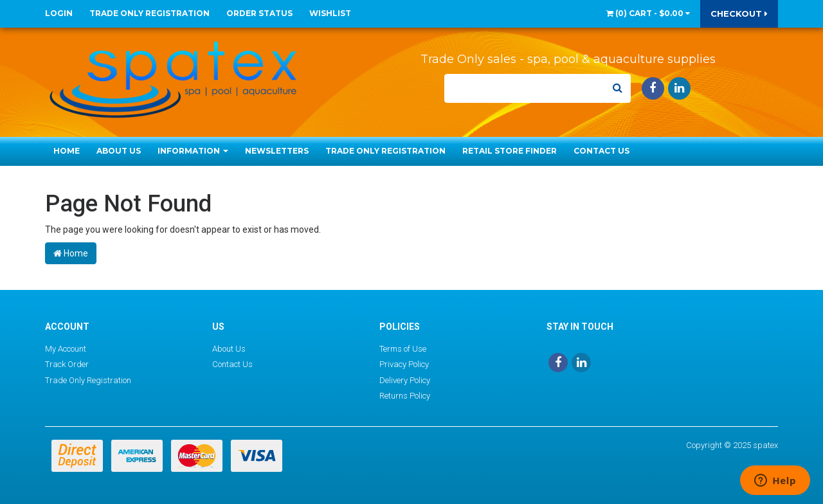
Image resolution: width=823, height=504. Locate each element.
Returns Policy (405, 396)
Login (59, 13)
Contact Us (601, 151)
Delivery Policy (405, 380)
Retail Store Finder (510, 151)
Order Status (259, 13)
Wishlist (330, 13)
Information (193, 151)
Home (67, 151)
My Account (66, 349)
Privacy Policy (404, 364)
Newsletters (277, 151)
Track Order (67, 364)
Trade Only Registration (149, 13)
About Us (119, 151)
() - (648, 13)
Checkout (739, 14)
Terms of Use (403, 349)
